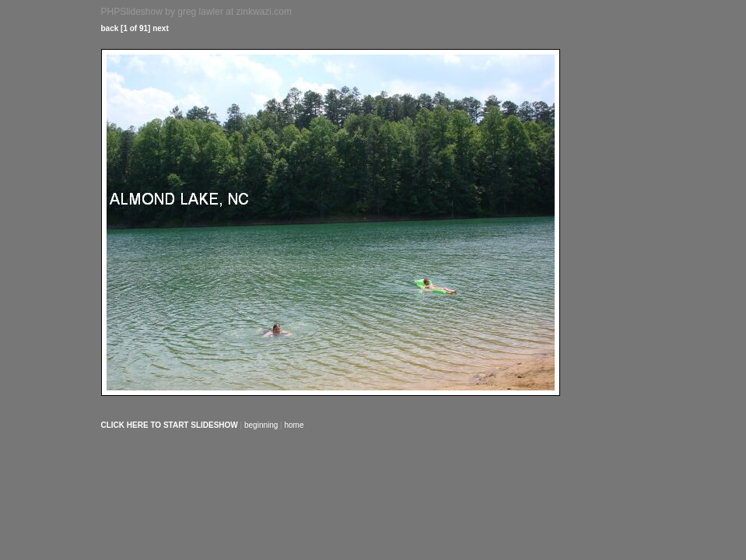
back (110, 28)
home (294, 425)
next (161, 28)
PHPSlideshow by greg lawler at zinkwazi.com (196, 12)
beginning (261, 425)
